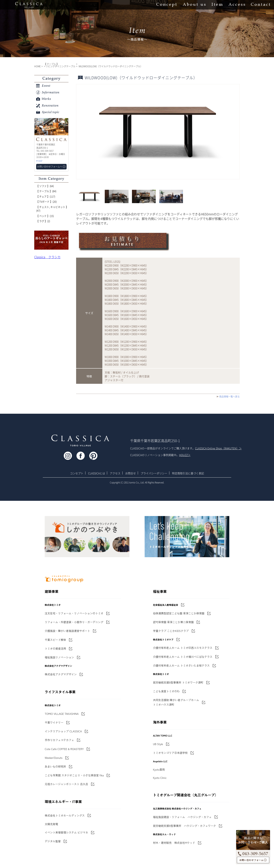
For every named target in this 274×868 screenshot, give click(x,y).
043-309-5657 (253, 853)
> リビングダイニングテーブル (60, 66)
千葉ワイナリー (54, 722)
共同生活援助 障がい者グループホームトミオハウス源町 (176, 702)
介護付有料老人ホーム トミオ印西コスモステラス (183, 648)
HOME (37, 66)
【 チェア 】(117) (46, 196)
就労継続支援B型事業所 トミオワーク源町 (178, 682)
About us (194, 5)
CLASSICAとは (97, 473)
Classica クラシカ (47, 257)
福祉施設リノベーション (59, 657)
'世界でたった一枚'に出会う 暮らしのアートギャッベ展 (51, 240)
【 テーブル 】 (51, 64)
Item (217, 5)
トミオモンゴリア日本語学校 (170, 753)
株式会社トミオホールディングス (65, 815)
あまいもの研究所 (55, 766)
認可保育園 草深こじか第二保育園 (173, 622)
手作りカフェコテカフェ (59, 740)
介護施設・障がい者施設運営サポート (67, 631)
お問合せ (131, 473)
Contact (260, 5)
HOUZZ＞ (185, 455)
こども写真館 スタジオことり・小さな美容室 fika (74, 775)
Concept (167, 5)
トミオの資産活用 (55, 648)
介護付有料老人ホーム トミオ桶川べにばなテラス (183, 657)
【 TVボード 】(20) (46, 202)
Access (237, 5)
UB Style (158, 744)
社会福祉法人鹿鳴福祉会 (166, 605)
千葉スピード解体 (55, 640)
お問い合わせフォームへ (253, 860)
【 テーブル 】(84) (46, 191)
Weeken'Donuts (54, 758)
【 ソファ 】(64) (45, 186)
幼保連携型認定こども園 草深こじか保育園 (179, 613)
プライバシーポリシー (154, 473)
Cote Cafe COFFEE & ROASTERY (64, 749)
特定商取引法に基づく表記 (188, 473)
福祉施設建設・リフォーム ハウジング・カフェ (182, 817)
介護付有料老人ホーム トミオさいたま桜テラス (181, 665)
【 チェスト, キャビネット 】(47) (52, 209)
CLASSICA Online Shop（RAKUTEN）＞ (218, 448)
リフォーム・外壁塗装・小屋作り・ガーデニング (74, 622)
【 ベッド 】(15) (45, 216)
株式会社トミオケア (163, 639)
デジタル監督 (53, 841)
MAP (40, 161)
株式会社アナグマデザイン (61, 674)
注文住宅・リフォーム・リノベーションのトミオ (74, 613)
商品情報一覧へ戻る (229, 397)
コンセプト (77, 473)
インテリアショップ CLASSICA (63, 731)
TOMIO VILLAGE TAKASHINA (62, 714)
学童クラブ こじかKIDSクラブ (171, 631)
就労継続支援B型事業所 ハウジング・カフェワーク (184, 826)
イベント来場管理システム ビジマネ (66, 832)
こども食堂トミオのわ (166, 691)
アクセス (115, 473)
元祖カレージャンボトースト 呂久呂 (66, 784)
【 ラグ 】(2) (43, 221)
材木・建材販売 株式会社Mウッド (174, 843)
